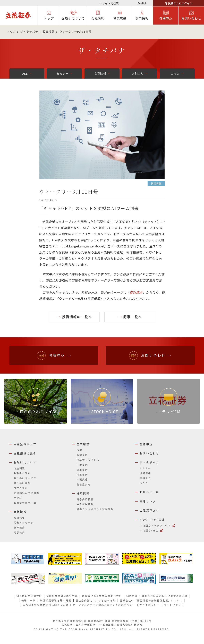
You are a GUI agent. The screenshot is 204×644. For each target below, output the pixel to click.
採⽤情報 (142, 18)
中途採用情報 (85, 504)
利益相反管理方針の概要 (56, 600)
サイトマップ (173, 605)
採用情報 (83, 493)
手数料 (18, 498)
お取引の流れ (22, 473)
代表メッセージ (24, 522)
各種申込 (166, 18)
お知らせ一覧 (149, 492)
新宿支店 (82, 455)
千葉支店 (82, 465)
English (142, 3)
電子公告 (19, 532)
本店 (80, 450)
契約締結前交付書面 (26, 493)
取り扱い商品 (22, 483)
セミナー (63, 73)
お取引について (73, 18)
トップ (49, 18)
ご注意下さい (149, 510)
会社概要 (19, 518)
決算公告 (19, 527)
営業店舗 (120, 18)
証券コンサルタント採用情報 (95, 509)
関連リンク (148, 501)
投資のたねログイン (180, 3)
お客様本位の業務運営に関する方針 (46, 605)
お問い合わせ (191, 18)
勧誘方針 (132, 596)
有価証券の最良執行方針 (62, 596)
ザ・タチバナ (29, 32)
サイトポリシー (150, 605)
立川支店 (82, 470)
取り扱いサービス (25, 478)
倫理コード (29, 600)
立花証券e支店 (149, 530)
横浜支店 (82, 475)
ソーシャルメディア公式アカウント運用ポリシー (104, 605)
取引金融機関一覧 (25, 503)
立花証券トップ (25, 444)
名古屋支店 (84, 484)
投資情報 (49, 32)
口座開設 (19, 468)
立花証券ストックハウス (155, 525)
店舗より (138, 73)
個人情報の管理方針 (29, 596)
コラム (175, 73)
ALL (25, 73)
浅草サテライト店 (88, 460)
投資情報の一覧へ (77, 317)
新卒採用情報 (85, 499)
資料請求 (136, 292)
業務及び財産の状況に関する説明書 (165, 596)
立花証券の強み (25, 453)
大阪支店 (82, 479)
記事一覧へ (133, 317)
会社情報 (98, 18)
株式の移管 (21, 488)
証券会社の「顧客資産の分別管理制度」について (151, 600)
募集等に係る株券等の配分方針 (102, 596)
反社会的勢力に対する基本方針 (96, 600)
